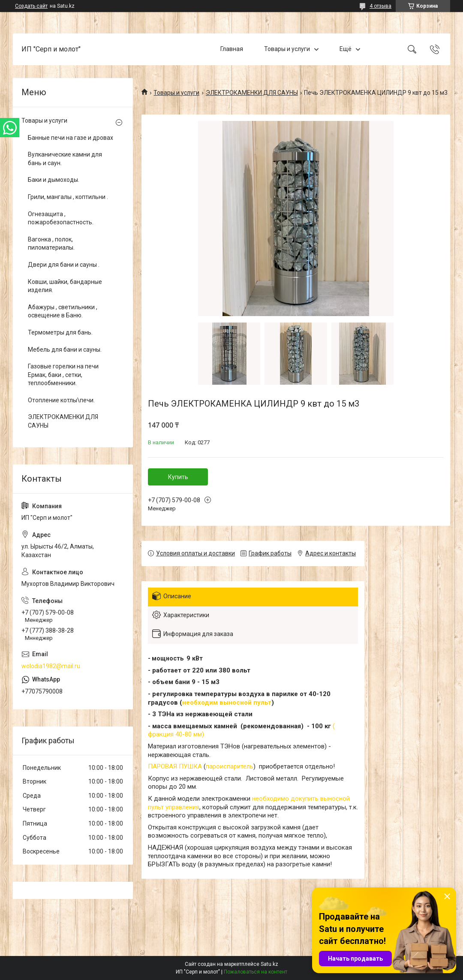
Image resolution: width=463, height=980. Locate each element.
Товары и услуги (287, 49)
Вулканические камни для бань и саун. (65, 159)
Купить (178, 477)
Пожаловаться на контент (256, 972)
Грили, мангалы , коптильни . (68, 197)
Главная (232, 49)
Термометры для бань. (60, 332)
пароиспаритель (230, 766)
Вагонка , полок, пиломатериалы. (51, 244)
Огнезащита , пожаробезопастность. (61, 218)
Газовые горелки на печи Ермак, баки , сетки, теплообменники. (63, 375)
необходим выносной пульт (227, 703)
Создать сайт (31, 6)
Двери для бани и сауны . (64, 265)
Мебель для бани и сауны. (65, 350)
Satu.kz (269, 964)
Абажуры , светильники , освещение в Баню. (63, 311)
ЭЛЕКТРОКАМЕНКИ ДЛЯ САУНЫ (252, 93)
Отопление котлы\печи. (61, 400)
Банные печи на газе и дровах (71, 138)
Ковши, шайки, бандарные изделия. (65, 286)
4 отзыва (380, 6)
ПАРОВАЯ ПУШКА (175, 766)
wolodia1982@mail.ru (51, 666)
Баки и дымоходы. (54, 180)
